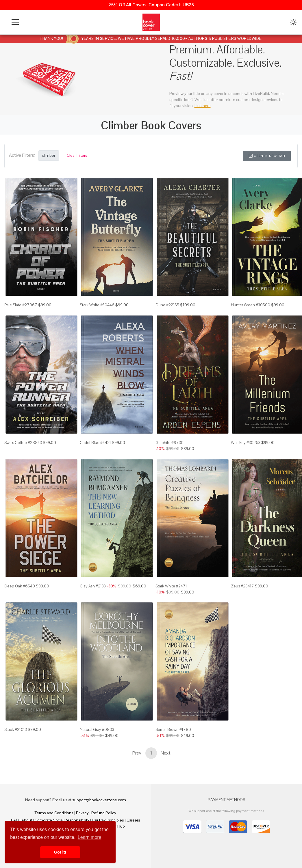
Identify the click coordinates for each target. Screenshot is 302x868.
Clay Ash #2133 (93, 586)
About (27, 820)
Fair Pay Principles (108, 820)
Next (166, 753)
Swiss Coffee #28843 (23, 443)
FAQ (15, 820)
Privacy (82, 813)
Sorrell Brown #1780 (173, 729)
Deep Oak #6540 (20, 586)
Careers (133, 820)
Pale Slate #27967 (21, 305)
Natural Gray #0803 (97, 729)
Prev (137, 753)
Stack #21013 (16, 729)
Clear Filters (77, 155)
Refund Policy (104, 813)
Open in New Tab (267, 156)
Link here (203, 106)
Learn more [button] (90, 837)
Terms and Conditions (54, 813)
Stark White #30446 (97, 305)
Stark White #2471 (171, 586)
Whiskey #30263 (246, 443)
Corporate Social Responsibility (62, 820)
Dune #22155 (167, 305)
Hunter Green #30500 (251, 305)
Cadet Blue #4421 (95, 443)
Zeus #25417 (242, 586)
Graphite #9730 (169, 443)
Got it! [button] (60, 852)
